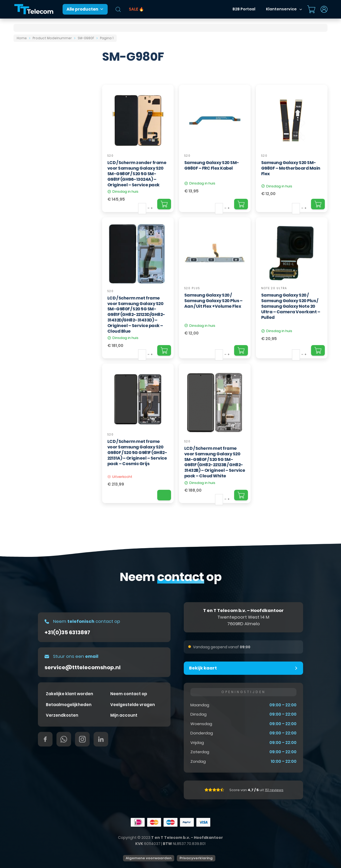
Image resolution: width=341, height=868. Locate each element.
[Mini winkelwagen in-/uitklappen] (311, 9)
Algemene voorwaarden (149, 858)
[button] (243, 668)
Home (22, 38)
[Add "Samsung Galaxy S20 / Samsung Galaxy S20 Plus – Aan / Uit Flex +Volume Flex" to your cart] (241, 350)
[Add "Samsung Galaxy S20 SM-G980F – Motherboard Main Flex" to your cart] (318, 204)
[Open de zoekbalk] (118, 9)
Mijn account (124, 715)
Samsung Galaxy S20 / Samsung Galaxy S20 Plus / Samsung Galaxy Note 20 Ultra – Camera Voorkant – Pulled (291, 306)
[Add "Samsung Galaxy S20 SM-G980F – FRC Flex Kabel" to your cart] (241, 204)
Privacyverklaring (196, 858)
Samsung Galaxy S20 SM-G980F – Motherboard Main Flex (291, 168)
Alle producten (85, 9)
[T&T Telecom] (34, 9)
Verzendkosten (62, 715)
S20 (111, 156)
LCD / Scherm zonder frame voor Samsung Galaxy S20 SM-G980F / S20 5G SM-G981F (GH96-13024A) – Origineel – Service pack (137, 174)
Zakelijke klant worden (69, 694)
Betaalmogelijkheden (69, 704)
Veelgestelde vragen (133, 704)
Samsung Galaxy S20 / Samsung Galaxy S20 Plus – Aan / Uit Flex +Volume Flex (213, 301)
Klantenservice (281, 9)
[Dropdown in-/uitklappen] (301, 9)
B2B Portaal (244, 9)
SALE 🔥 (136, 9)
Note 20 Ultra (274, 288)
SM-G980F (86, 38)
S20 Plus (192, 288)
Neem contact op (129, 694)
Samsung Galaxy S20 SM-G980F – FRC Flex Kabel (212, 165)
